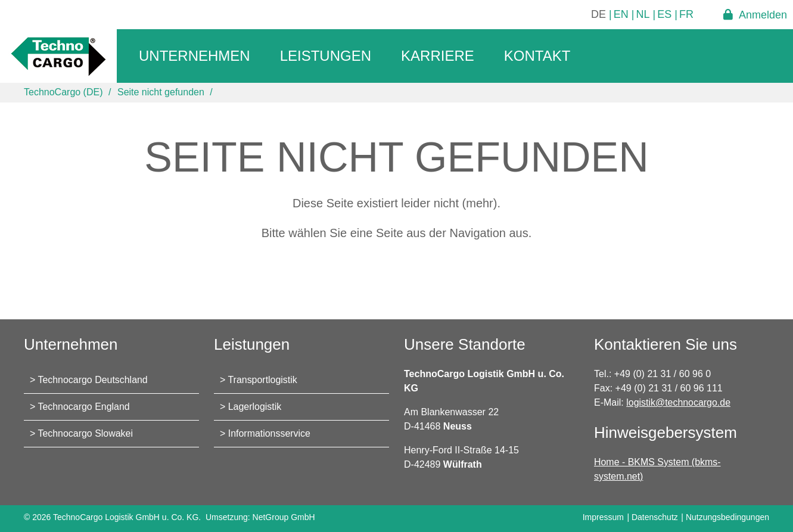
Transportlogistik (263, 380)
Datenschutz (655, 517)
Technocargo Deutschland (93, 380)
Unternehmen (195, 56)
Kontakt (537, 56)
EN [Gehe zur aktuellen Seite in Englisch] (621, 14)
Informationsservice (270, 433)
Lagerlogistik (255, 407)
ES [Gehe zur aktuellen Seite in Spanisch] (664, 14)
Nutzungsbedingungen (727, 517)
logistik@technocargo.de (678, 402)
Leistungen (326, 56)
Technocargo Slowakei (86, 433)
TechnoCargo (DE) (63, 92)
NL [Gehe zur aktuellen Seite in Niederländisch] (643, 14)
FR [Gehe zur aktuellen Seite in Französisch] (686, 14)
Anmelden (763, 15)
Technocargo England (84, 407)
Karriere (438, 56)
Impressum (603, 517)
